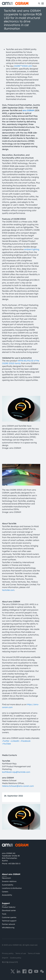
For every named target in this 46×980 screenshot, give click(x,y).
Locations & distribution (12, 888)
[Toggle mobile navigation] (43, 3)
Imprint (5, 958)
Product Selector (9, 907)
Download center (9, 910)
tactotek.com (8, 590)
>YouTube (6, 744)
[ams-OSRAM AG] (15, 3)
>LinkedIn (15, 741)
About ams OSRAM (11, 874)
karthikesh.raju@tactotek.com (16, 772)
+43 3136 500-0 (14, 864)
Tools (4, 914)
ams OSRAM (28, 110)
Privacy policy (8, 953)
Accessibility (7, 895)
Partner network (9, 924)
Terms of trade (34, 953)
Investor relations (9, 881)
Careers (5, 892)
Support (6, 903)
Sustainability (8, 885)
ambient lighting (32, 249)
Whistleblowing (8, 928)
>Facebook (25, 741)
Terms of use (21, 953)
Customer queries (9, 917)
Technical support (9, 921)
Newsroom (6, 878)
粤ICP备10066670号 (10, 962)
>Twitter (6, 741)
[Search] (39, 3)
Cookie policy (16, 958)
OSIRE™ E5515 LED (23, 66)
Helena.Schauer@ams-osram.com (18, 786)
